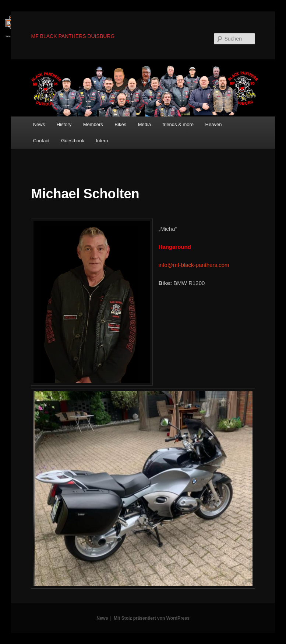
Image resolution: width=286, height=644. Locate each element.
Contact (41, 141)
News (39, 124)
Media (144, 124)
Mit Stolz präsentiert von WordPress (152, 618)
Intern (102, 141)
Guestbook (73, 141)
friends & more (178, 124)
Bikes (120, 124)
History (64, 124)
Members (93, 124)
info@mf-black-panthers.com (194, 265)
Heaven (214, 124)
